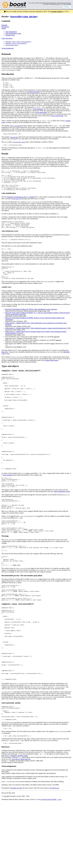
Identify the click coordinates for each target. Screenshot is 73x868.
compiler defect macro (52, 371)
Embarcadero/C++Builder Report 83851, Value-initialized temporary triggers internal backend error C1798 (38, 338)
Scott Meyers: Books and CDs (21, 820)
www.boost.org (54, 849)
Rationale (4, 25)
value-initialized (38, 110)
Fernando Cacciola (16, 849)
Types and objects (7, 38)
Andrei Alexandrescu (56, 4)
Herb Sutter (46, 4)
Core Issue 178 (17, 204)
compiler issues (10, 35)
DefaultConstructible (33, 93)
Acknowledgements (8, 48)
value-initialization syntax (13, 33)
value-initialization (11, 32)
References (6, 808)
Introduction (5, 27)
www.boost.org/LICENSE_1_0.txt (51, 861)
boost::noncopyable (57, 117)
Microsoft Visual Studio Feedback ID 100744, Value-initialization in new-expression (31, 320)
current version (57, 12)
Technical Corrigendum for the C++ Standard (21, 203)
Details (4, 28)
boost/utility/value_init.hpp (24, 16)
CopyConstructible (41, 113)
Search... (67, 7)
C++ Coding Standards (66, 4)
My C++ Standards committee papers (16, 817)
